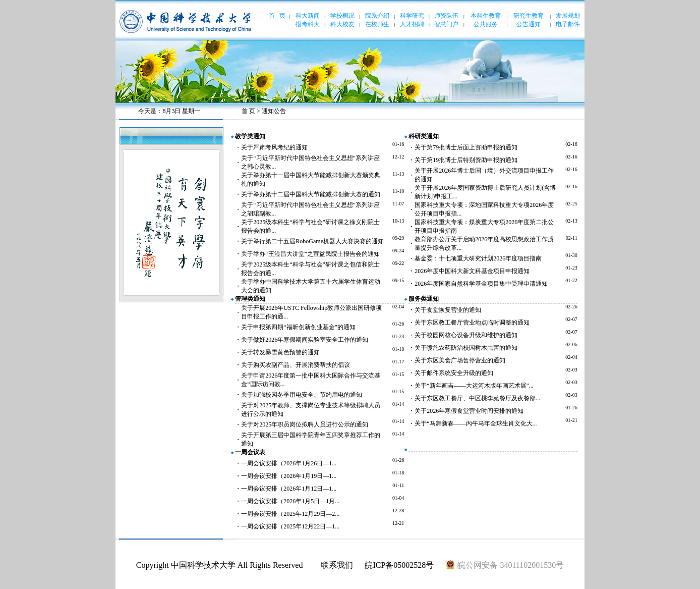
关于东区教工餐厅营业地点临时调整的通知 (472, 323)
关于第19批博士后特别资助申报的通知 (466, 160)
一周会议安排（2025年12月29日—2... (290, 514)
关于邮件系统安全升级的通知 (454, 373)
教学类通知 (250, 136)
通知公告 (274, 111)
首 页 (248, 111)
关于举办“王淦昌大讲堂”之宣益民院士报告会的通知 (310, 254)
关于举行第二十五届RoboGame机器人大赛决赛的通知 (312, 241)
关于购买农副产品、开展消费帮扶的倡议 (296, 365)
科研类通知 (424, 136)
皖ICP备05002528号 (399, 565)
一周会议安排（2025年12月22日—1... (290, 526)
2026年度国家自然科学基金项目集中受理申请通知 (481, 284)
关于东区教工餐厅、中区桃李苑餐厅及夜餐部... (477, 398)
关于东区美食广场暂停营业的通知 (460, 360)
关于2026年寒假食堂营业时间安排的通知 (469, 411)
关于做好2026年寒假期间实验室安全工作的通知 (305, 340)
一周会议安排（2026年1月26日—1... (289, 463)
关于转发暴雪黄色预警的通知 (280, 352)
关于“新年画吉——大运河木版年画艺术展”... (474, 386)
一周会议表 (250, 452)
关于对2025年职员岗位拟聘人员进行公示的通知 (305, 424)
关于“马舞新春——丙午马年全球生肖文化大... (476, 423)
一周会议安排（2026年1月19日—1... (289, 476)
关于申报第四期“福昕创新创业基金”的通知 (298, 327)
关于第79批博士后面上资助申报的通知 (466, 147)
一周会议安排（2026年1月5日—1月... (290, 501)
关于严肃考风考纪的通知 (274, 147)
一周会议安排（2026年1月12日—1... (289, 489)
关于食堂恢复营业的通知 (448, 310)
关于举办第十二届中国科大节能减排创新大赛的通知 (311, 194)
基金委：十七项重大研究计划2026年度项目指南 (478, 258)
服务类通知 (424, 299)
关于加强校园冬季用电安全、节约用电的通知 (302, 395)
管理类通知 (250, 299)
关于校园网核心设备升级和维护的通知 (466, 335)
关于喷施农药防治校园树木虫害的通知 (466, 348)
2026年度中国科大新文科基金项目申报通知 (472, 271)
